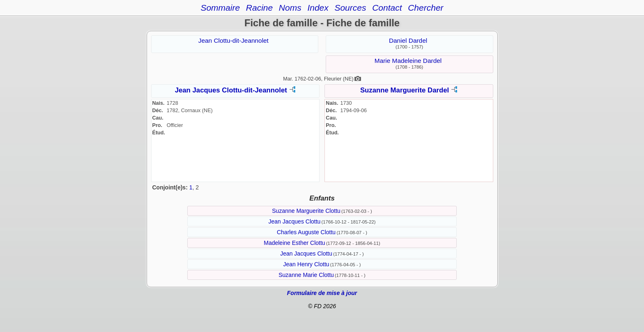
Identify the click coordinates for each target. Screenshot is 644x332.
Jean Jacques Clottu (295, 221)
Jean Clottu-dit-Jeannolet (233, 40)
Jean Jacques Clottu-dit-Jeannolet (231, 90)
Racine (259, 8)
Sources (350, 8)
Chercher (425, 8)
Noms (290, 8)
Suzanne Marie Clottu (306, 275)
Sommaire (220, 8)
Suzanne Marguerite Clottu (306, 211)
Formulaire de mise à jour (322, 293)
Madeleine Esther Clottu (294, 243)
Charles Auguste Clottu (306, 232)
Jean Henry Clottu (306, 264)
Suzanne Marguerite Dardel (405, 90)
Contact (387, 8)
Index (318, 8)
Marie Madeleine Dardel (408, 61)
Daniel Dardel (408, 40)
